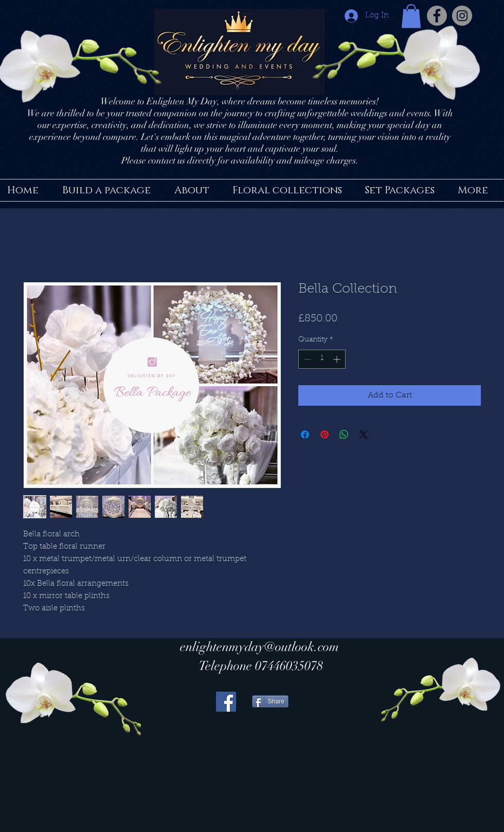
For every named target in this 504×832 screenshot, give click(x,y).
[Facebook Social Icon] (226, 702)
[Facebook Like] (316, 775)
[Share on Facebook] (305, 435)
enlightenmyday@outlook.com (259, 647)
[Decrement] (306, 359)
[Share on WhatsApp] (344, 435)
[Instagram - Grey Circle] (462, 16)
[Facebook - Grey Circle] (437, 16)
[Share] (270, 701)
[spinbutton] (322, 359)
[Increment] (338, 359)
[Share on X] (364, 435)
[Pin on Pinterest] (325, 435)
